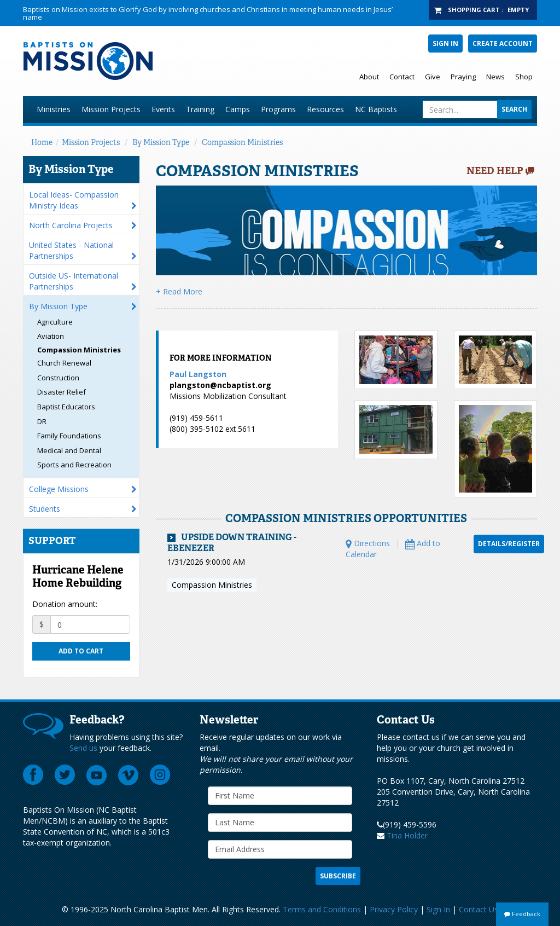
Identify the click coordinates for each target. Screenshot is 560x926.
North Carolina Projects (71, 225)
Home (42, 142)
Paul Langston (198, 374)
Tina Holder (407, 835)
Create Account (503, 44)
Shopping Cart (474, 10)
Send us (83, 748)
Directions (368, 543)
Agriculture (55, 322)
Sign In (445, 44)
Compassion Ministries (242, 142)
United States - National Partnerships (71, 250)
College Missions (59, 489)
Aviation (51, 336)
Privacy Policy (394, 909)
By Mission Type (161, 142)
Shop (524, 77)
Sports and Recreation (74, 465)
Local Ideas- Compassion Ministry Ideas (74, 200)
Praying (463, 77)
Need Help (495, 171)
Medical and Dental (69, 450)
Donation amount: (65, 604)
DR (42, 421)
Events (163, 109)
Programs (278, 109)
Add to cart (81, 651)
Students (45, 509)
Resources (325, 109)
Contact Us (479, 909)
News (495, 77)
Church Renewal (64, 363)
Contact (402, 77)
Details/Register (509, 544)
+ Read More (179, 291)
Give (433, 77)
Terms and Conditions (322, 909)
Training (200, 109)
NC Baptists (376, 109)
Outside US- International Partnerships (74, 281)
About (369, 77)
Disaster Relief (62, 392)
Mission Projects (111, 109)
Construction (58, 378)
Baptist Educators (66, 407)
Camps (238, 109)
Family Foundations (69, 436)
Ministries (54, 109)
